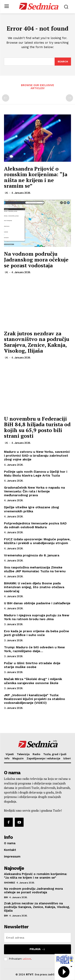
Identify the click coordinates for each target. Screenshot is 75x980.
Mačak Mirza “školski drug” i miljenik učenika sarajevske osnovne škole (33, 681)
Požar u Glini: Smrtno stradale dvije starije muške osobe (32, 665)
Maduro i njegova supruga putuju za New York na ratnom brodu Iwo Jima (37, 617)
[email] (37, 938)
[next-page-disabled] (69, 98)
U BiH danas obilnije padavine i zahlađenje (37, 603)
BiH (6, 897)
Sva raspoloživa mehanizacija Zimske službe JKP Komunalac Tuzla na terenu (35, 569)
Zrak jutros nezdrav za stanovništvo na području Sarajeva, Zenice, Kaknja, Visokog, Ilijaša (37, 342)
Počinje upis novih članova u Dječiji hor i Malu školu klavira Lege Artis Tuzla (36, 474)
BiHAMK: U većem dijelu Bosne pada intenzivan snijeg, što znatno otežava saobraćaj (34, 587)
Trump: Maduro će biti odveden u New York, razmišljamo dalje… (34, 649)
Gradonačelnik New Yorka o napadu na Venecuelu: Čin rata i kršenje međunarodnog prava (34, 491)
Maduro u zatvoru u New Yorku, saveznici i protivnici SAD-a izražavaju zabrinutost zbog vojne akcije (37, 456)
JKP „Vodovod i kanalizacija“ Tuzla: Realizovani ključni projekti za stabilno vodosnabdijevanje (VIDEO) (34, 699)
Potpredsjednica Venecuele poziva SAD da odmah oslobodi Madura (35, 525)
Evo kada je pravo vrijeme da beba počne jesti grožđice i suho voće (36, 633)
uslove (27, 959)
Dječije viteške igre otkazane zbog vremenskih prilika (31, 509)
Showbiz (10, 883)
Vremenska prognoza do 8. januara (32, 555)
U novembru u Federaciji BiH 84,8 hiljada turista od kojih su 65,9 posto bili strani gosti (37, 427)
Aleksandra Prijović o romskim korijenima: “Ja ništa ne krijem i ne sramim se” (36, 177)
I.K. (6, 193)
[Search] (63, 62)
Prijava (37, 949)
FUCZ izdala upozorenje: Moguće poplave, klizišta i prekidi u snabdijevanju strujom (37, 541)
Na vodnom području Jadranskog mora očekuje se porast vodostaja (36, 259)
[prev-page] (6, 98)
